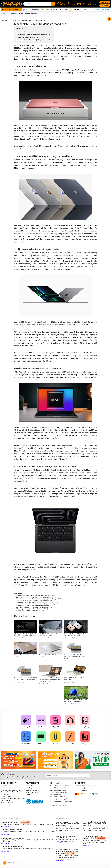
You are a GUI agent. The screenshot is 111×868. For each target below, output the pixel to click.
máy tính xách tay (47, 45)
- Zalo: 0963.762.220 (71, 830)
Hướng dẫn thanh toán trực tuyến (59, 792)
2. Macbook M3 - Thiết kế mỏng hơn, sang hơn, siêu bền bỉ (33, 35)
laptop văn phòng (38, 59)
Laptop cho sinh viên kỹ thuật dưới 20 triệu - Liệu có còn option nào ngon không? (37, 602)
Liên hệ (27, 797)
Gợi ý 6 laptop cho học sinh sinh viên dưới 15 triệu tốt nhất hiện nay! (33, 609)
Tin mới (5, 20)
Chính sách (105, 2)
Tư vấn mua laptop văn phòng (20, 20)
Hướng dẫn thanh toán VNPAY (83, 790)
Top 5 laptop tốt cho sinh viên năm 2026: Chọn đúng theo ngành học (34, 606)
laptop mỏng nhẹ (25, 56)
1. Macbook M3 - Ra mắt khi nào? (25, 32)
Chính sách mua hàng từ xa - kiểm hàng (61, 786)
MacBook (27, 48)
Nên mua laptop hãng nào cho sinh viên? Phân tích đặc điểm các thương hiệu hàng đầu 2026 (40, 597)
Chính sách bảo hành (56, 795)
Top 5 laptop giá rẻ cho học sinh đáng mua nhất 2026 (30, 611)
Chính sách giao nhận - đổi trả (58, 790)
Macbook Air (92, 45)
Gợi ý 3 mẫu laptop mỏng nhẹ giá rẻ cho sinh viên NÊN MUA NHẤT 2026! (35, 607)
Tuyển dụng (105, 5)
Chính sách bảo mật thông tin (58, 797)
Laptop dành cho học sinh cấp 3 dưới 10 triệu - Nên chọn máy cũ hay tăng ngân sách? (38, 599)
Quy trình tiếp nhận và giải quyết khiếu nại (61, 799)
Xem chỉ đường (5, 826)
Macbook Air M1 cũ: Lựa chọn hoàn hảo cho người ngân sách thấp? (76, 634)
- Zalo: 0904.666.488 (48, 840)
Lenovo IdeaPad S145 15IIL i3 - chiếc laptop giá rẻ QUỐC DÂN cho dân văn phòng (75, 656)
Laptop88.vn (4, 786)
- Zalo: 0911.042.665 (42, 831)
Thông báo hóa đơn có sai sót (58, 805)
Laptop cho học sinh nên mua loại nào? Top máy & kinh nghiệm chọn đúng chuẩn (37, 604)
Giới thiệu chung (30, 786)
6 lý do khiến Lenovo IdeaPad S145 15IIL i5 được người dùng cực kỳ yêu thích (26, 679)
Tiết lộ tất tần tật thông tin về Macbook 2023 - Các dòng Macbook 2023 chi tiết (25, 634)
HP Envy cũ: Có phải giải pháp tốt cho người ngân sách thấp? (50, 634)
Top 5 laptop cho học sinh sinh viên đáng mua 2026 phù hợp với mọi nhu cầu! (36, 596)
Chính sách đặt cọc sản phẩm (58, 788)
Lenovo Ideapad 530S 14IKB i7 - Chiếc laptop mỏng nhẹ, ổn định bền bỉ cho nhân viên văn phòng (50, 680)
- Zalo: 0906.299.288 (39, 825)
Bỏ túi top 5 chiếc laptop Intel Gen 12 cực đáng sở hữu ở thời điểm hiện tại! (76, 700)
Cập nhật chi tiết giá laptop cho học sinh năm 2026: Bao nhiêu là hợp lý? (35, 601)
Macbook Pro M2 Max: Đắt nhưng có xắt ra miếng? (51, 656)
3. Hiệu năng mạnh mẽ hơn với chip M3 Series (29, 37)
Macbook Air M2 (75, 45)
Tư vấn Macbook (39, 20)
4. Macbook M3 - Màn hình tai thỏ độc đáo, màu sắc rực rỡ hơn (34, 40)
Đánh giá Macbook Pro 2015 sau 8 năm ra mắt (25, 656)
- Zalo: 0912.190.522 (97, 830)
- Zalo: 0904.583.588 (45, 848)
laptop (37, 45)
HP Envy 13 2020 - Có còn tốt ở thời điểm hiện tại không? (76, 679)
